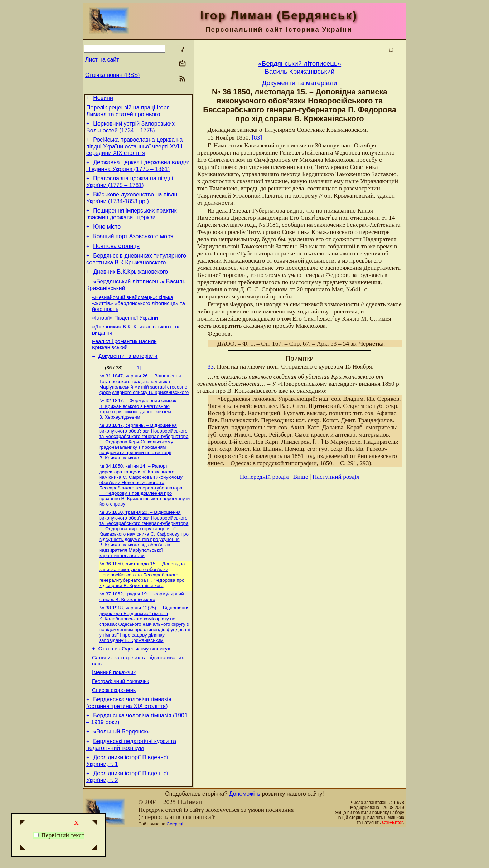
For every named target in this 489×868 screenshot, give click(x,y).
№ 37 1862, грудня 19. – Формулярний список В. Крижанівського (142, 622)
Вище (301, 477)
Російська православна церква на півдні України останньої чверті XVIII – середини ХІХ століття (137, 151)
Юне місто (107, 236)
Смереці (175, 862)
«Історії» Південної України (125, 335)
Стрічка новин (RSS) (112, 75)
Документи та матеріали (128, 376)
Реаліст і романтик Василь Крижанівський (124, 364)
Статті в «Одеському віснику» (135, 676)
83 (211, 367)
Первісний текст (59, 835)
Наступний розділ (336, 477)
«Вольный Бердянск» (121, 766)
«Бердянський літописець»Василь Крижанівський (300, 67)
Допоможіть (245, 832)
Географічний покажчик (120, 712)
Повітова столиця (116, 258)
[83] (257, 138)
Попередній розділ (264, 477)
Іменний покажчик (114, 702)
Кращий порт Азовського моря (133, 247)
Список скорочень (114, 722)
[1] (138, 388)
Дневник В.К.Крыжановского (130, 286)
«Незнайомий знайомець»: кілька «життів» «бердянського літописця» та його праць (139, 319)
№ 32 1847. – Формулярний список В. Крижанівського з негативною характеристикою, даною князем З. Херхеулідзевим (138, 431)
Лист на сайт (102, 60)
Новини (103, 99)
